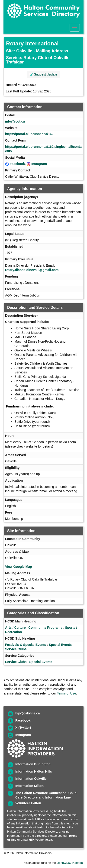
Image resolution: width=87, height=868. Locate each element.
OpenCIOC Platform (70, 863)
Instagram (39, 164)
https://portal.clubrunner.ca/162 (29, 134)
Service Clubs (16, 649)
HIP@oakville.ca (40, 840)
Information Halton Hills (34, 771)
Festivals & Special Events (26, 645)
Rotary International (32, 43)
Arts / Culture (15, 628)
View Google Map (19, 567)
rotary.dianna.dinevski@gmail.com (32, 270)
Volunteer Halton (28, 803)
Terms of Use (66, 693)
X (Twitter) (23, 728)
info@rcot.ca (15, 121)
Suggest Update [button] (43, 74)
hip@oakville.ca (27, 713)
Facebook (17, 164)
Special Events (60, 645)
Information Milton (29, 786)
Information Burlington (33, 764)
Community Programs (45, 628)
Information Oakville (31, 779)
